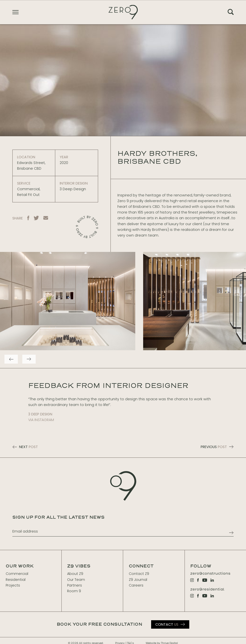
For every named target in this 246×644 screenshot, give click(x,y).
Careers (136, 585)
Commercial (17, 574)
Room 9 (74, 591)
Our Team (76, 580)
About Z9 (75, 574)
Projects (13, 585)
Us (167, 624)
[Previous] (11, 359)
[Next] (29, 359)
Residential (16, 580)
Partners (75, 585)
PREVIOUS (217, 447)
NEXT (25, 447)
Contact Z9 (139, 574)
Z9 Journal (138, 580)
